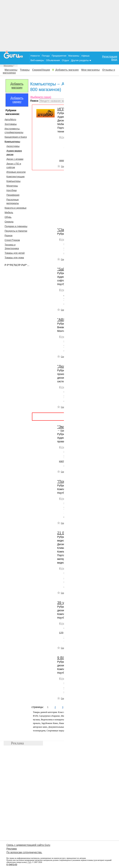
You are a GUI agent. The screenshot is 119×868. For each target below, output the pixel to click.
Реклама (12, 849)
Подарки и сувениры (16, 226)
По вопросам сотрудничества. (24, 852)
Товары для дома (14, 258)
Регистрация (110, 57)
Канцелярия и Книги (16, 137)
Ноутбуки (12, 190)
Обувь (8, 217)
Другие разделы (81, 60)
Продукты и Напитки (16, 231)
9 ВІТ (62, 658)
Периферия (13, 195)
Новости (35, 56)
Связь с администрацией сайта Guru (28, 845)
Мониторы (12, 186)
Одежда (9, 222)
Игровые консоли (16, 172)
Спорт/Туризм (12, 240)
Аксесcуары (13, 146)
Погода (46, 56)
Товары (25, 70)
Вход (114, 59)
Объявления (53, 60)
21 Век (63, 533)
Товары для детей (15, 253)
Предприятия (59, 56)
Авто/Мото (10, 119)
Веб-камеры (37, 60)
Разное (9, 235)
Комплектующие (16, 177)
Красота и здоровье (16, 208)
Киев (63, 430)
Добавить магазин (67, 70)
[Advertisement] (59, 26)
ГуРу (30, 862)
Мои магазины (90, 70)
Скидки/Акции (41, 70)
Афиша (85, 56)
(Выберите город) (41, 97)
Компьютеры (13, 181)
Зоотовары (11, 124)
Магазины (74, 56)
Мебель (9, 212)
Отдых (65, 60)
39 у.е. (62, 603)
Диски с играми (15, 159)
